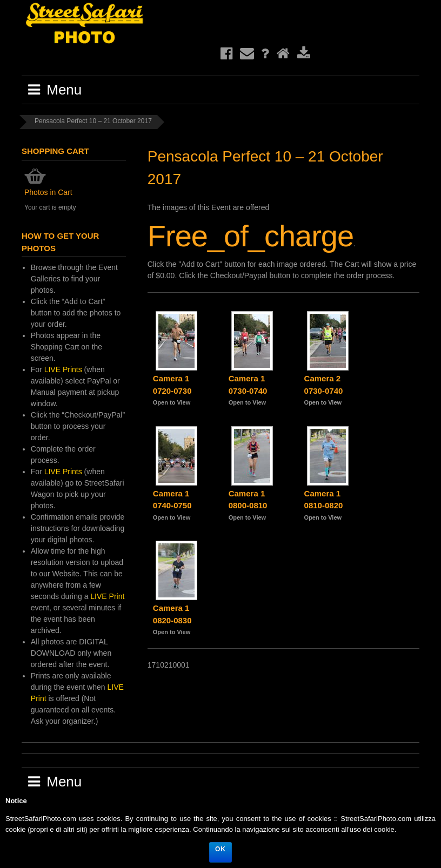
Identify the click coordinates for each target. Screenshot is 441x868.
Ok (220, 849)
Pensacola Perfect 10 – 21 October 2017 (93, 121)
